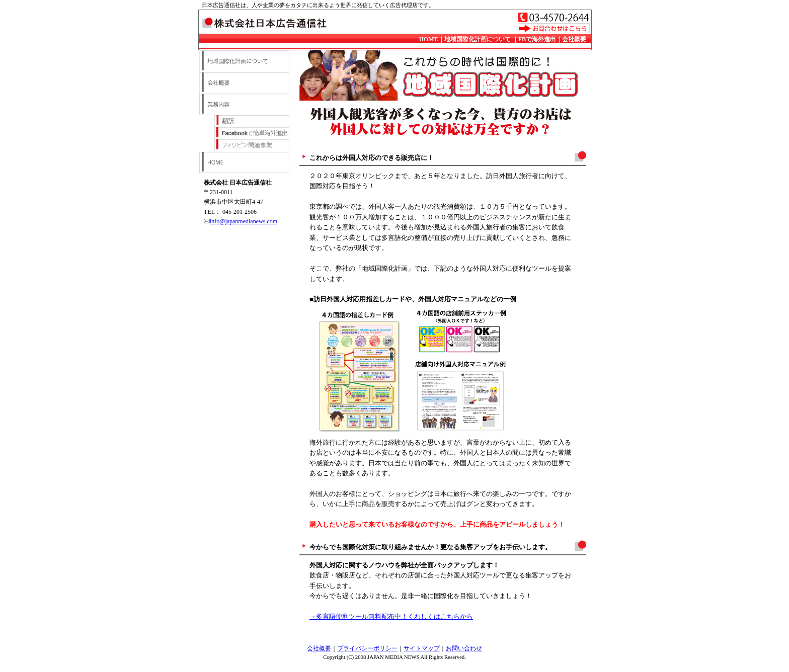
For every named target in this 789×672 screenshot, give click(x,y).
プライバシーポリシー (367, 648)
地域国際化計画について (478, 39)
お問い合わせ (464, 648)
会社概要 (574, 39)
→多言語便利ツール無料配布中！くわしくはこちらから (391, 617)
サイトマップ (422, 648)
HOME (429, 39)
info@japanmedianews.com (244, 221)
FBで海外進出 (537, 39)
